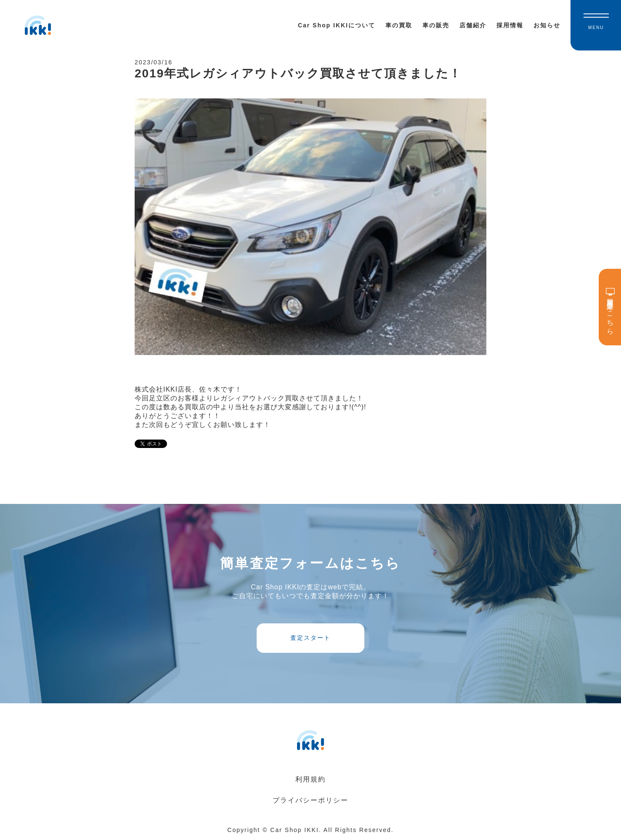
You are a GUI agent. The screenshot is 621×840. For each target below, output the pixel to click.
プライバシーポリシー (310, 800)
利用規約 (310, 779)
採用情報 (510, 25)
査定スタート (310, 638)
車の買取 (399, 25)
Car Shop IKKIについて (337, 25)
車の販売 (436, 25)
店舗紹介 (473, 25)
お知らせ (547, 25)
